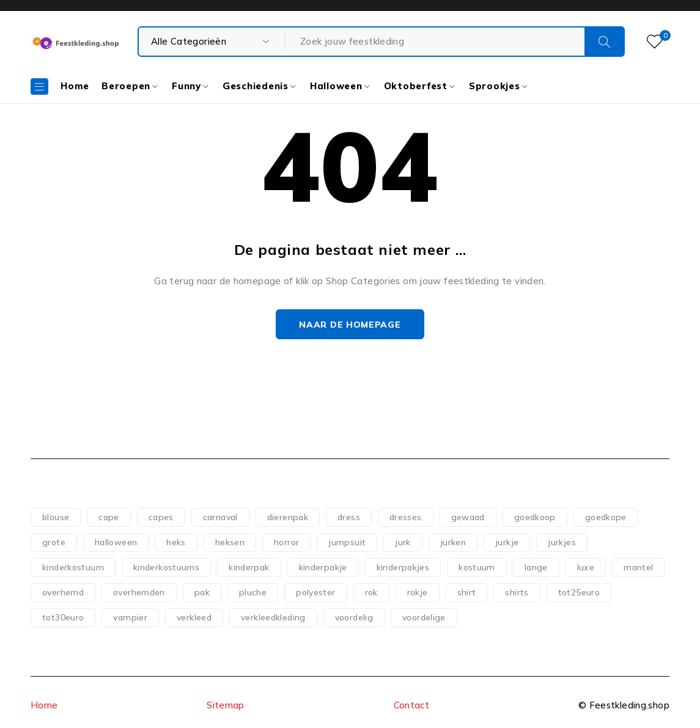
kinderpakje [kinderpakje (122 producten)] (323, 567)
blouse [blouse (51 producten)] (56, 517)
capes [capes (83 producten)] (161, 517)
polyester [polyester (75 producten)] (315, 592)
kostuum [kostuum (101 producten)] (477, 567)
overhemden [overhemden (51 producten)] (139, 592)
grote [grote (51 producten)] (54, 542)
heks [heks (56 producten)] (176, 542)
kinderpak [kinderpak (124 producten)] (249, 567)
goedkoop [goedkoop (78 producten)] (535, 517)
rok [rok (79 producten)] (371, 592)
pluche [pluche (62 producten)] (253, 592)
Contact (412, 705)
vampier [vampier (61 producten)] (130, 617)
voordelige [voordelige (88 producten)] (424, 617)
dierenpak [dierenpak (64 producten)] (288, 517)
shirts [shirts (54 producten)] (517, 592)
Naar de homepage (350, 325)
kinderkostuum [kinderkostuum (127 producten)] (73, 567)
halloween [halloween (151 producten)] (116, 542)
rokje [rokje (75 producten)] (418, 592)
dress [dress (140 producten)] (349, 517)
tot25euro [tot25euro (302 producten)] (579, 592)
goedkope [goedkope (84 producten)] (606, 517)
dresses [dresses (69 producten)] (406, 517)
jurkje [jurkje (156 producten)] (507, 542)
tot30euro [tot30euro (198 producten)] (63, 617)
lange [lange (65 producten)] (536, 567)
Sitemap (226, 705)
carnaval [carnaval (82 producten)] (220, 517)
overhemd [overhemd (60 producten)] (63, 592)
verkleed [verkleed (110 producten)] (194, 617)
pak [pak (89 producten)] (202, 592)
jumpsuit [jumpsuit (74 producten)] (347, 542)
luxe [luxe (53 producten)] (586, 567)
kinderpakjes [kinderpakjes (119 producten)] (403, 567)
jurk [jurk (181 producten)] (403, 542)
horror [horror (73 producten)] (286, 542)
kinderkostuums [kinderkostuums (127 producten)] (166, 567)
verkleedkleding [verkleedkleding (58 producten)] (273, 617)
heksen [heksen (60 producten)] (230, 542)
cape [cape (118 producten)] (109, 517)
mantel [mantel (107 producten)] (638, 567)
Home (44, 705)
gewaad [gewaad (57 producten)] (468, 517)
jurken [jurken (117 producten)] (453, 542)
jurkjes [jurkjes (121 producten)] (562, 542)
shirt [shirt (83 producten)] (467, 592)
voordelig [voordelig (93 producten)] (354, 617)
